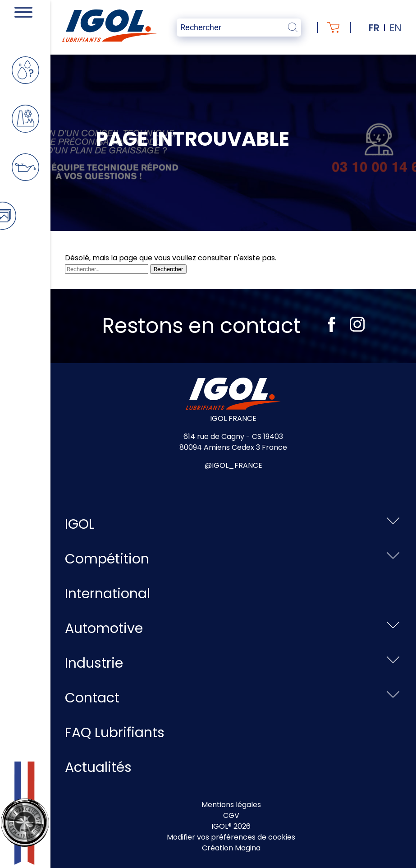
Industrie (94, 663)
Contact (92, 698)
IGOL (80, 524)
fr (374, 28)
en (395, 28)
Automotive (104, 628)
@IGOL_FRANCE (233, 465)
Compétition (107, 559)
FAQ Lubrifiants (115, 733)
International (107, 594)
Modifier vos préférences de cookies (231, 837)
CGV (231, 815)
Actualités (98, 767)
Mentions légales (231, 805)
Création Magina (231, 848)
